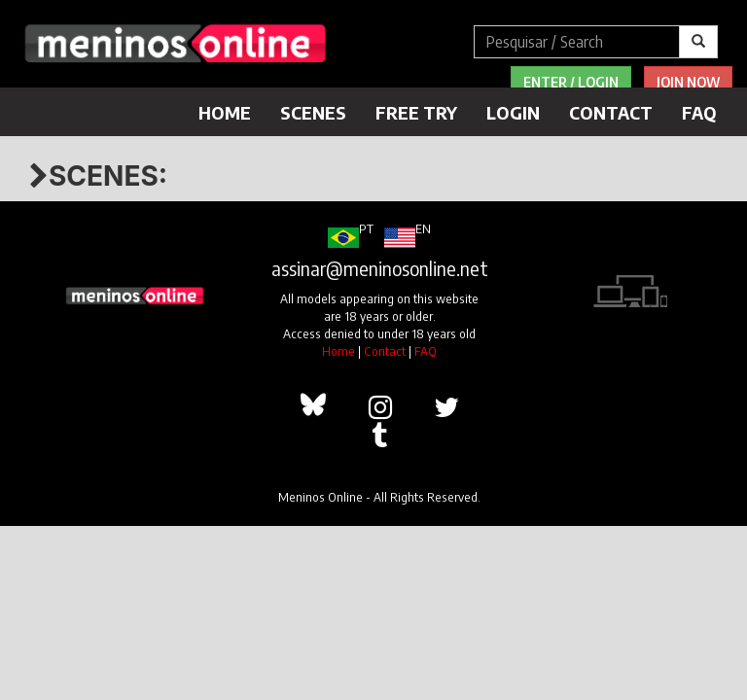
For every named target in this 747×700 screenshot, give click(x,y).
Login (513, 112)
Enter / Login (571, 82)
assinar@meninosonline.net (380, 268)
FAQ (699, 112)
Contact (611, 112)
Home (225, 112)
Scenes (313, 112)
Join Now (688, 82)
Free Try (416, 112)
